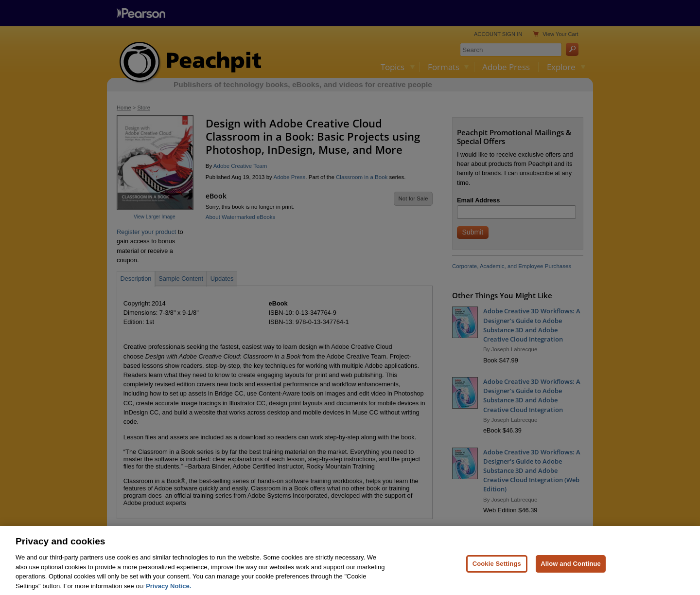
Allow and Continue (571, 568)
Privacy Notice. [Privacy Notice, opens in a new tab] (168, 590)
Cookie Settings (497, 568)
